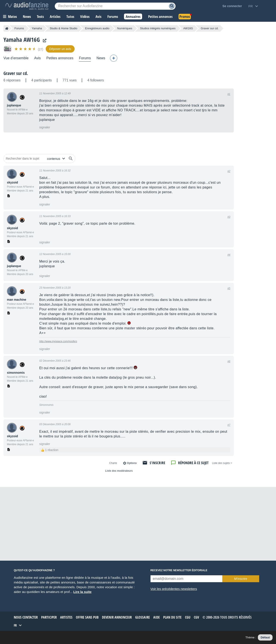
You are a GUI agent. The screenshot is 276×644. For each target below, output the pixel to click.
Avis (37, 58)
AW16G (188, 28)
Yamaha (37, 28)
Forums (19, 28)
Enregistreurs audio (97, 28)
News (101, 58)
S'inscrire (157, 463)
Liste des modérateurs (119, 471)
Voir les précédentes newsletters (174, 589)
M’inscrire (241, 579)
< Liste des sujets (222, 463)
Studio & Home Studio (64, 28)
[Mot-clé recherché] (115, 6)
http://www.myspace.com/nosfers (58, 341)
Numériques (125, 28)
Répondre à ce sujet (193, 463)
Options (132, 463)
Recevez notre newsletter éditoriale (179, 570)
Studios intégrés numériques (158, 28)
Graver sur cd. (16, 73)
